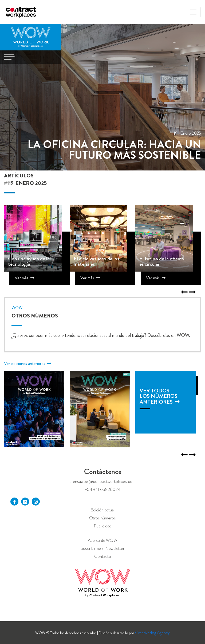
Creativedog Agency (152, 633)
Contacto (103, 556)
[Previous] (192, 293)
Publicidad (102, 526)
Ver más (24, 278)
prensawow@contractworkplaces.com (102, 481)
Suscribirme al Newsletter (102, 548)
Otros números (102, 518)
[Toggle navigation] (193, 12)
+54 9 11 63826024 (102, 489)
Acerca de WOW (102, 540)
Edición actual (102, 510)
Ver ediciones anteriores (27, 363)
